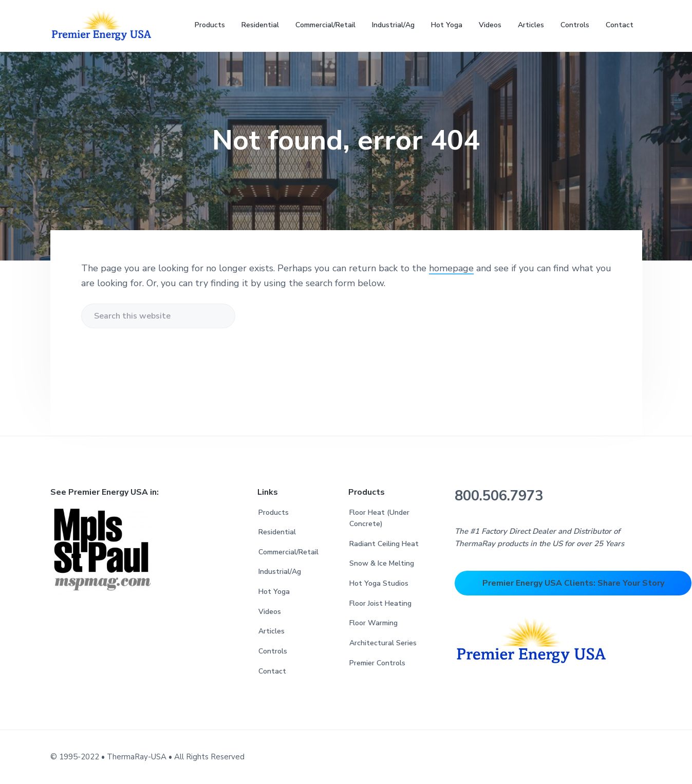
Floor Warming (373, 623)
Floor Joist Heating (380, 603)
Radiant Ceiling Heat (384, 544)
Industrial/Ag (280, 572)
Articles (272, 631)
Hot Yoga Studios (379, 583)
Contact (272, 671)
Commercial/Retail (288, 552)
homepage (451, 268)
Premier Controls (377, 663)
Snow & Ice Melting (382, 563)
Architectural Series (383, 643)
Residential (277, 532)
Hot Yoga (274, 592)
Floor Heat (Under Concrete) (379, 518)
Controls (273, 651)
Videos (270, 612)
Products (274, 512)
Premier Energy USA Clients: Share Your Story (573, 583)
